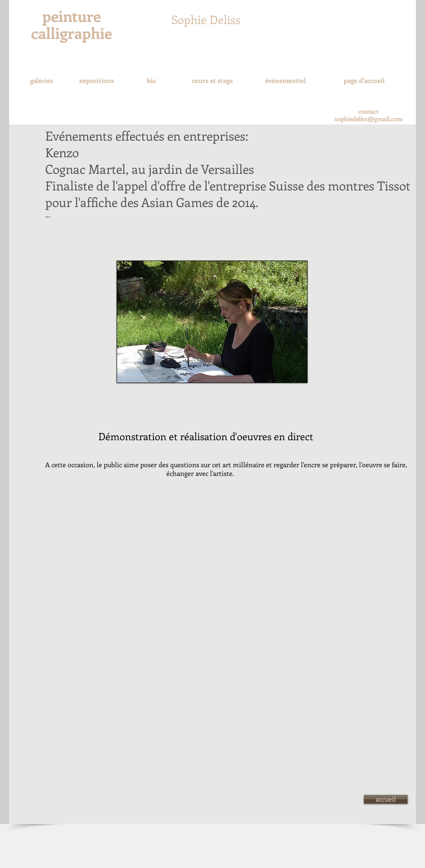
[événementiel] (286, 81)
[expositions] (97, 80)
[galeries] (41, 80)
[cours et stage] (212, 81)
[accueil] (386, 799)
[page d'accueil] (364, 80)
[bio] (151, 80)
